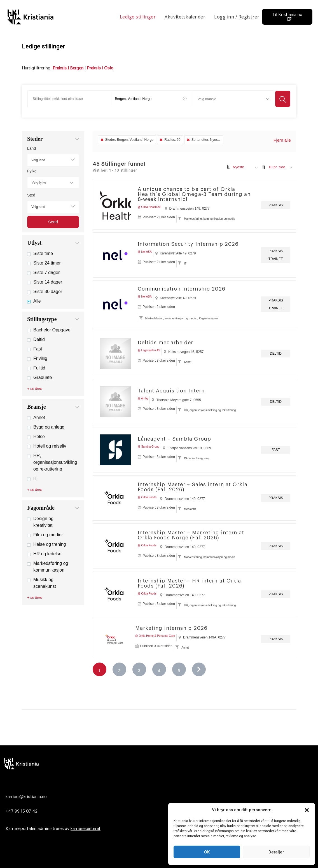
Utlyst (34, 243)
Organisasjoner (209, 318)
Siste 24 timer (44, 263)
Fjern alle (282, 140)
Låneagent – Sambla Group (174, 439)
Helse (36, 437)
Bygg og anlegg (46, 427)
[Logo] (158, 764)
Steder (35, 139)
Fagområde (41, 508)
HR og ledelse (44, 554)
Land (31, 148)
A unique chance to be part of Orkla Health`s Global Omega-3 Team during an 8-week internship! (194, 194)
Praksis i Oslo (100, 68)
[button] (307, 810)
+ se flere (35, 389)
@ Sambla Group (149, 447)
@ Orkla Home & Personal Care (155, 636)
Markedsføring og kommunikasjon (48, 567)
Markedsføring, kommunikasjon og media (210, 219)
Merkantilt (190, 509)
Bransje (37, 407)
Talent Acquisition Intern (171, 391)
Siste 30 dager (45, 292)
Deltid (36, 339)
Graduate (40, 377)
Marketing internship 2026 (171, 628)
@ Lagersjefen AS (149, 350)
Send (53, 222)
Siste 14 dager (45, 282)
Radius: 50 (170, 140)
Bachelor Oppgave (49, 330)
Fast (35, 349)
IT (32, 479)
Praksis (276, 205)
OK (207, 852)
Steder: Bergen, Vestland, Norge (127, 140)
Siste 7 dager (43, 272)
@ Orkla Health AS (149, 207)
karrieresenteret (86, 829)
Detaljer (276, 852)
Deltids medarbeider (166, 343)
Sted (31, 195)
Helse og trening (47, 544)
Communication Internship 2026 (182, 289)
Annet (36, 417)
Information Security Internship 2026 (188, 244)
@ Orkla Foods (147, 497)
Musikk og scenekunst (42, 583)
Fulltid (36, 368)
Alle (34, 301)
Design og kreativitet (40, 522)
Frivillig (37, 358)
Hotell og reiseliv (47, 446)
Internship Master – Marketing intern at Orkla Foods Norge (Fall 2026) (191, 535)
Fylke (32, 171)
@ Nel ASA (145, 252)
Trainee (276, 259)
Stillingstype (42, 319)
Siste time (40, 253)
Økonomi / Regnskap (197, 458)
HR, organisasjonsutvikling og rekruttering (52, 462)
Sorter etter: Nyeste (204, 140)
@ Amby (143, 398)
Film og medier (45, 535)
